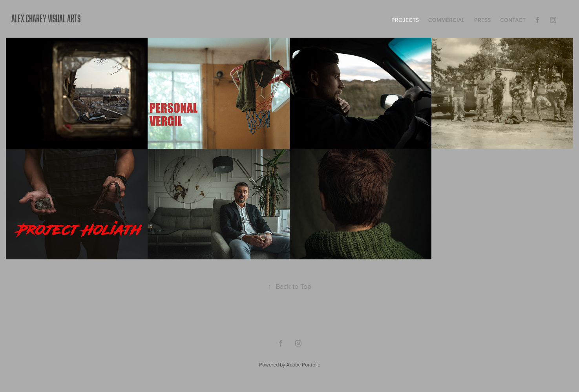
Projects (405, 20)
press (482, 20)
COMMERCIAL (446, 20)
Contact (513, 20)
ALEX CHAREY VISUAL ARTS (46, 18)
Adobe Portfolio (303, 365)
